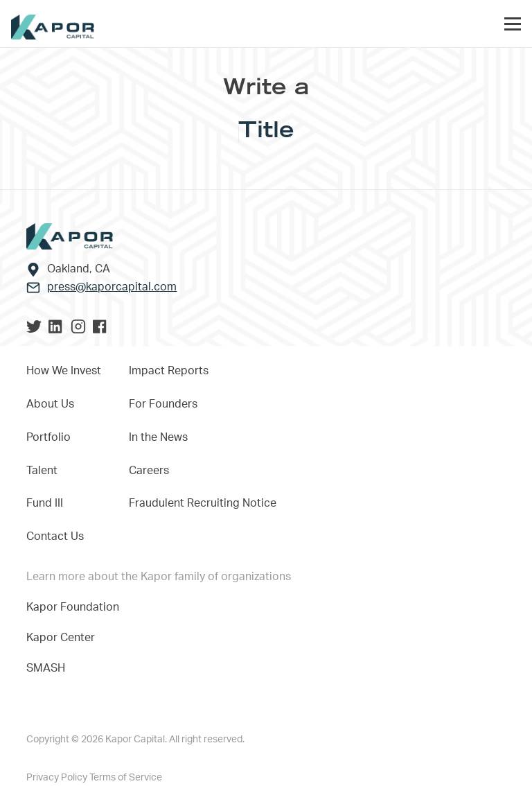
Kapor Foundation (76, 607)
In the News (158, 437)
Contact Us (55, 536)
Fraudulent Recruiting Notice (203, 503)
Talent (42, 471)
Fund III (45, 503)
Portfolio (48, 437)
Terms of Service (126, 778)
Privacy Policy (58, 778)
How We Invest (64, 371)
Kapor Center (63, 638)
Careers (149, 471)
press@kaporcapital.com (112, 287)
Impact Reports (169, 371)
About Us (50, 404)
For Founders (163, 404)
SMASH (46, 668)
